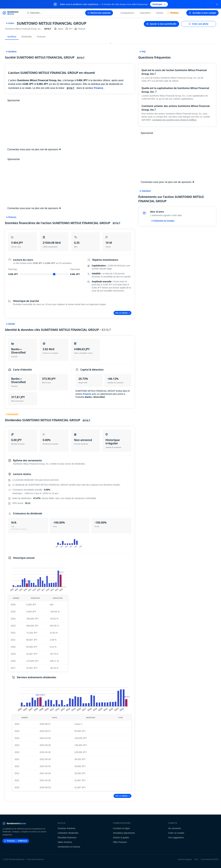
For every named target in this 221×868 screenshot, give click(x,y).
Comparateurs (128, 13)
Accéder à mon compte (202, 13)
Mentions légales (185, 859)
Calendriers (146, 13)
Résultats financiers (67, 838)
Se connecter (175, 828)
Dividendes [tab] (26, 37)
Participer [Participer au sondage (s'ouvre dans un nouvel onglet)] (159, 4)
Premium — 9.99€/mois (16, 841)
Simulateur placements (124, 833)
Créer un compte (176, 833)
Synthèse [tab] (12, 37)
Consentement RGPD (210, 859)
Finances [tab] (41, 37)
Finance (80, 29)
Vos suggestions (176, 838)
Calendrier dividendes (68, 833)
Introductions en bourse (69, 847)
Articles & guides (121, 838)
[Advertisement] (70, 125)
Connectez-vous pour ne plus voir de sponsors (34, 149)
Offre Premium (120, 842)
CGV (196, 859)
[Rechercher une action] (54, 13)
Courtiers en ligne (121, 828)
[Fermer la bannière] (217, 4)
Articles (160, 13)
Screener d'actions (67, 828)
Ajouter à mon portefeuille (161, 24)
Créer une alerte (199, 24)
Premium (173, 13)
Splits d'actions (65, 842)
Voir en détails (122, 313)
